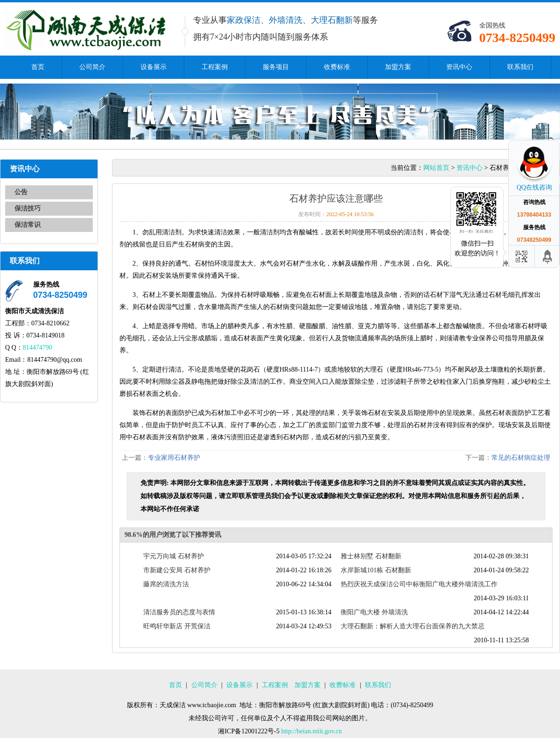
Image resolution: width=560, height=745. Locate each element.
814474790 (38, 348)
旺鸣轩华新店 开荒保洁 (177, 626)
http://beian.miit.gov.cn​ (311, 731)
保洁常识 (28, 225)
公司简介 (92, 67)
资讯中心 (459, 67)
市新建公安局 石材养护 (177, 570)
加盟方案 (398, 67)
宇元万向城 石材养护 (174, 556)
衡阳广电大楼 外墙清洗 (374, 612)
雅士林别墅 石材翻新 (371, 556)
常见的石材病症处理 (521, 458)
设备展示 (154, 67)
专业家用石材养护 (174, 458)
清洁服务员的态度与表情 (179, 612)
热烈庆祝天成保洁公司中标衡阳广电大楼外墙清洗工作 (419, 584)
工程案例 (215, 67)
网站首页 (436, 168)
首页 (38, 67)
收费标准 (337, 67)
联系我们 (520, 67)
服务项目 (276, 67)
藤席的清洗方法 (166, 584)
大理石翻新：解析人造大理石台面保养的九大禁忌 (413, 626)
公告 (21, 192)
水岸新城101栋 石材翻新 (376, 570)
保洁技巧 (28, 208)
